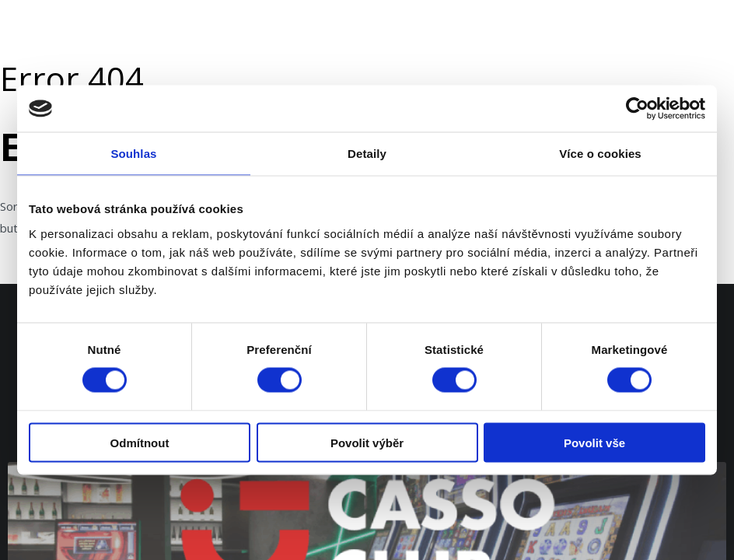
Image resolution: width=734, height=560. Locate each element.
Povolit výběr (367, 442)
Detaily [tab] (367, 154)
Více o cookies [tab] (600, 154)
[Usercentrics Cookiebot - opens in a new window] (637, 109)
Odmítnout (140, 442)
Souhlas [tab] (133, 154)
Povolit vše (594, 442)
